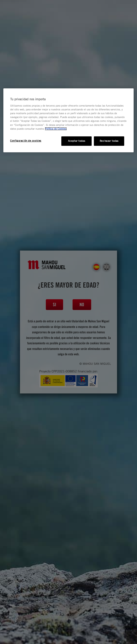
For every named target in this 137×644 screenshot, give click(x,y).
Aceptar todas (77, 141)
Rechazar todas (109, 141)
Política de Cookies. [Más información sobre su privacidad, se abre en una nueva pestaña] (56, 129)
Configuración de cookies (26, 141)
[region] (68, 120)
